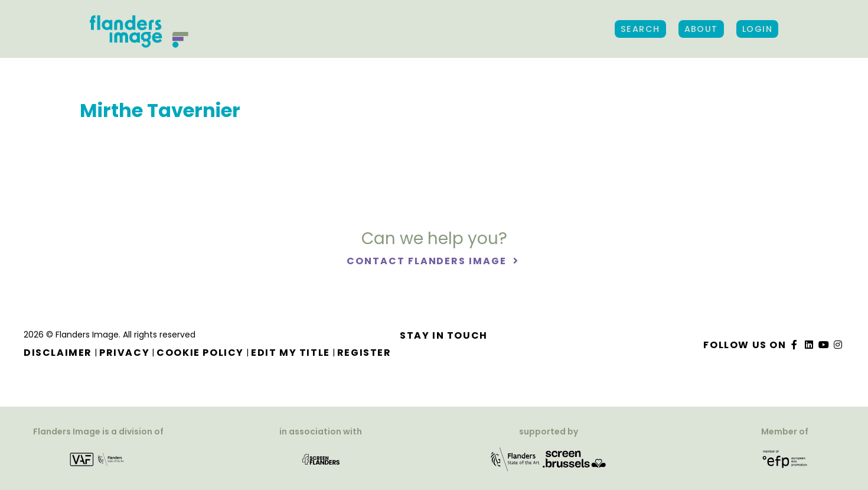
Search (640, 29)
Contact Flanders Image (428, 261)
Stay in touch (444, 335)
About (701, 29)
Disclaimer (58, 353)
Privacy (124, 353)
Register (364, 353)
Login (757, 29)
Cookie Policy (200, 353)
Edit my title (291, 353)
